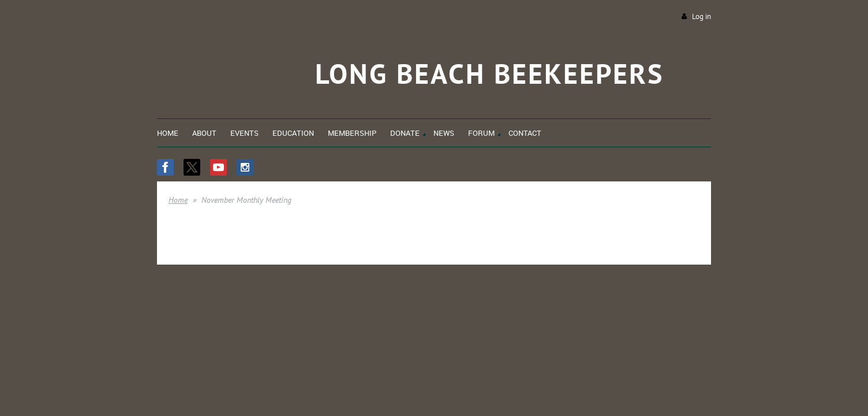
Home (178, 200)
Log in (701, 16)
